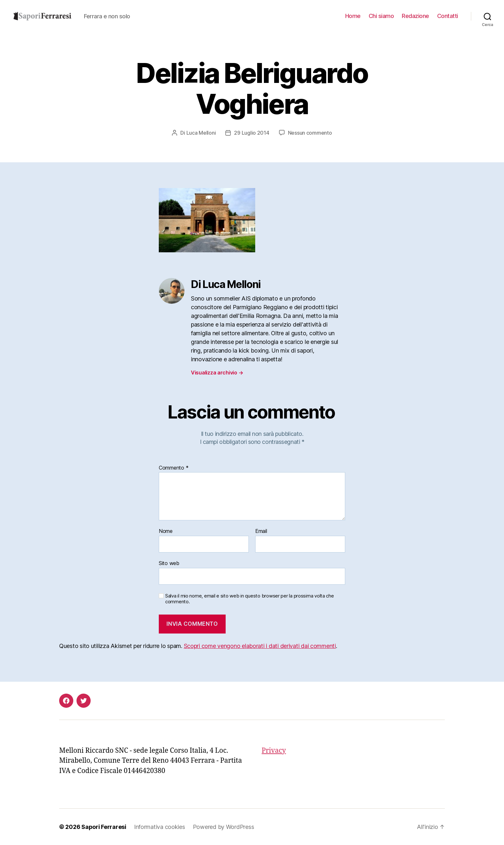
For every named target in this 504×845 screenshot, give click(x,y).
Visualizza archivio (217, 373)
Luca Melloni (201, 133)
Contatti (448, 16)
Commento (174, 468)
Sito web (169, 563)
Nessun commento (310, 133)
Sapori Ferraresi (104, 827)
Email (261, 531)
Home (353, 16)
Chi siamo (381, 16)
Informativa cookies (160, 827)
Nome (166, 531)
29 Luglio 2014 (252, 133)
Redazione (415, 16)
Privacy (274, 751)
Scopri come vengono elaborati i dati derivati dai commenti (260, 646)
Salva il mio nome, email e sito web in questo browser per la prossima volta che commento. (250, 599)
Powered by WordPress (224, 827)
